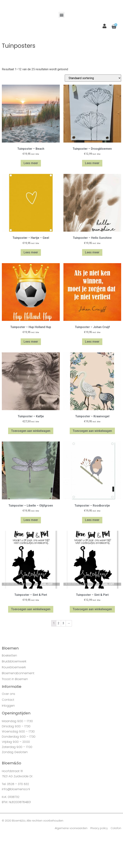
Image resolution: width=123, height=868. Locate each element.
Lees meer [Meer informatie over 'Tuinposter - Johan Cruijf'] (92, 373)
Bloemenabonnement (18, 705)
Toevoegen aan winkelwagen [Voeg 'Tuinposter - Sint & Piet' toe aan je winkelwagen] (31, 641)
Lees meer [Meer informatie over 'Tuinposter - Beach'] (31, 195)
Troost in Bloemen (15, 711)
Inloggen (8, 737)
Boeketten (9, 687)
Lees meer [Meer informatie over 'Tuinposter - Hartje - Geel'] (31, 284)
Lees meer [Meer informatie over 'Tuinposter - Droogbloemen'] (92, 195)
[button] (61, 46)
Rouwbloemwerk (14, 699)
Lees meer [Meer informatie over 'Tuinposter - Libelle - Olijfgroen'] (31, 551)
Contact (8, 731)
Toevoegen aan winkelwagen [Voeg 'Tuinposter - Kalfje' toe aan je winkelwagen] (31, 462)
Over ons (8, 725)
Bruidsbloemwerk (14, 693)
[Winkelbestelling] (93, 110)
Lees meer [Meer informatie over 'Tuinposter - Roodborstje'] (92, 551)
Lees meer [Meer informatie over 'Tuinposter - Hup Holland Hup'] (31, 373)
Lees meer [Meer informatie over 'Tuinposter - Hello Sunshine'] (92, 284)
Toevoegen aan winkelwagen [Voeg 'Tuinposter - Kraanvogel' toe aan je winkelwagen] (92, 462)
